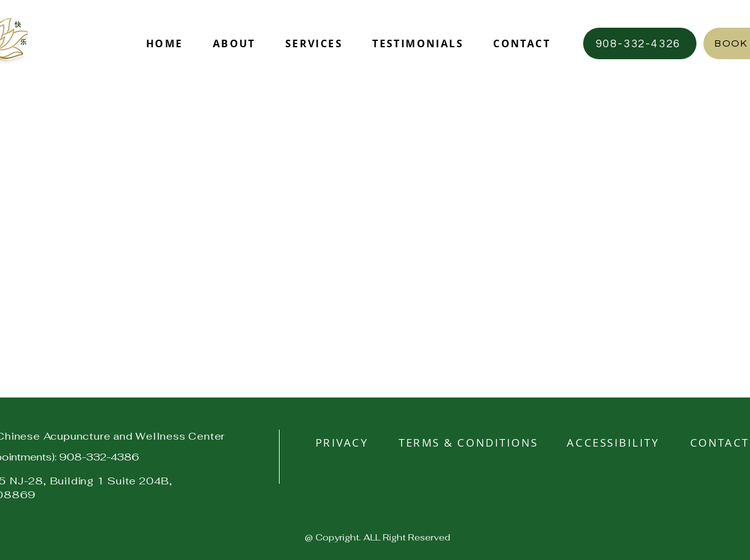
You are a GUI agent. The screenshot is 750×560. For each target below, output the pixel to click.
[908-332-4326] (640, 43)
